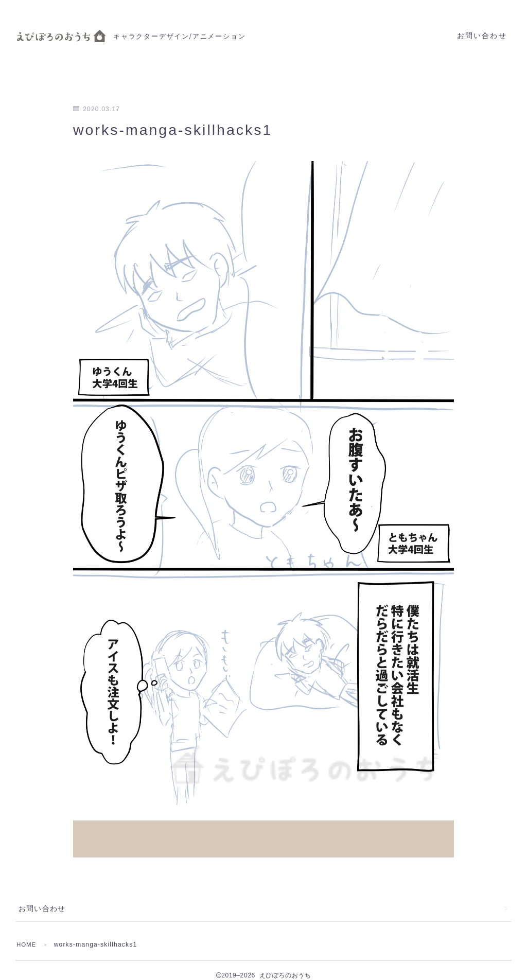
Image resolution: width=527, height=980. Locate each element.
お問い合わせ (482, 36)
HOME (27, 934)
